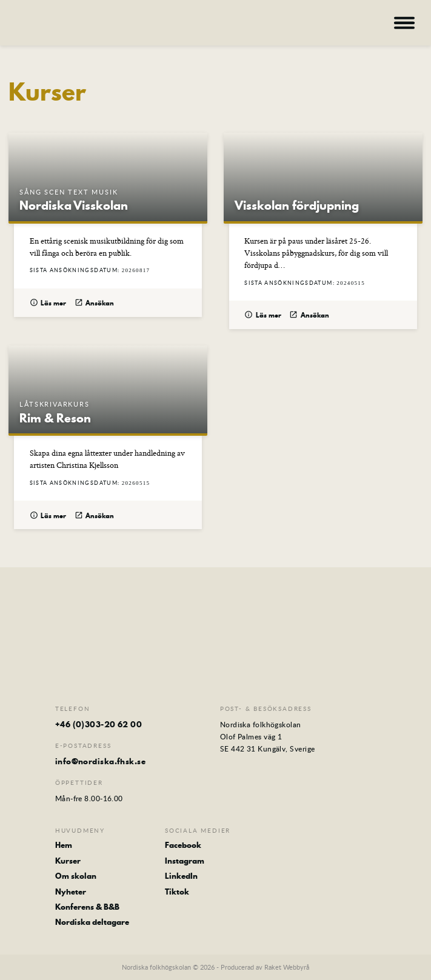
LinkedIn (181, 876)
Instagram (185, 861)
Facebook (183, 845)
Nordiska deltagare (92, 922)
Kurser (68, 861)
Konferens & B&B (87, 907)
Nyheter (71, 892)
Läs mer (48, 304)
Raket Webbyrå (287, 967)
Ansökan (95, 304)
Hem (64, 845)
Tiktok (177, 892)
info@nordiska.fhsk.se (100, 761)
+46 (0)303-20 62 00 (99, 724)
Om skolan (76, 876)
